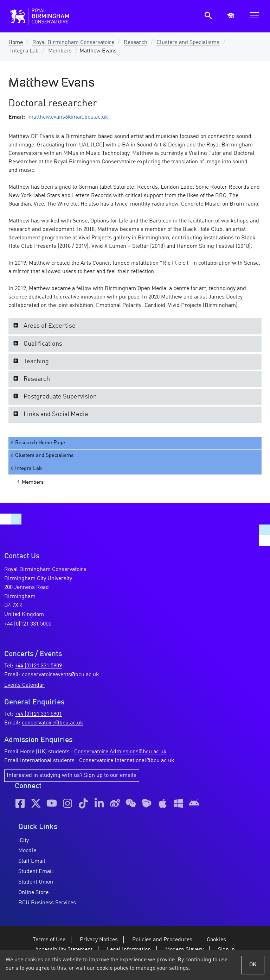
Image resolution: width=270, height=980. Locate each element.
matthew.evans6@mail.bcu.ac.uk (68, 117)
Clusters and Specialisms (188, 43)
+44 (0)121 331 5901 (38, 714)
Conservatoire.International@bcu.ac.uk (127, 761)
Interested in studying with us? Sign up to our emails (72, 775)
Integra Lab (24, 51)
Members (60, 51)
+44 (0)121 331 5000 (28, 624)
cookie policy (112, 968)
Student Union (36, 882)
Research (136, 43)
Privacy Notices (99, 940)
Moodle (27, 851)
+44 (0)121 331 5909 (38, 666)
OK (253, 965)
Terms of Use (49, 940)
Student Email (36, 872)
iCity (24, 841)
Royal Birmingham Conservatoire (73, 43)
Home (16, 43)
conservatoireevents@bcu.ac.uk (60, 675)
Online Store (33, 893)
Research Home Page (37, 443)
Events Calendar (24, 685)
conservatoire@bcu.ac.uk (53, 723)
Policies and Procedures (162, 940)
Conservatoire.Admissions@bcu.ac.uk (120, 752)
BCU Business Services (47, 903)
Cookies (216, 940)
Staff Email (32, 861)
